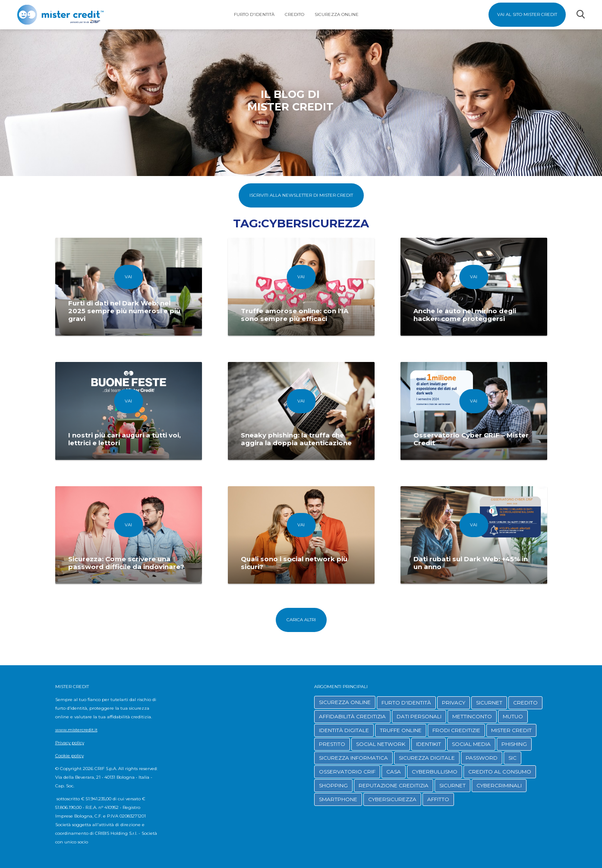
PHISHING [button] (514, 744)
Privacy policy (70, 743)
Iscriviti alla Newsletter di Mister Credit (301, 195)
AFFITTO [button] (438, 799)
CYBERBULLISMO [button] (435, 772)
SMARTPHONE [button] (338, 799)
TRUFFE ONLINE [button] (401, 730)
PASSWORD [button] (482, 758)
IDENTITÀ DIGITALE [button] (344, 730)
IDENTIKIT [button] (429, 744)
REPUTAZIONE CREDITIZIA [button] (394, 785)
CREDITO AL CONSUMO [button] (500, 772)
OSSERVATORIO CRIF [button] (347, 772)
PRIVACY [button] (454, 703)
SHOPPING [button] (333, 785)
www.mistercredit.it (76, 730)
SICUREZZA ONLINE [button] (345, 702)
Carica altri (301, 620)
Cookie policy (69, 756)
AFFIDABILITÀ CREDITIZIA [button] (352, 716)
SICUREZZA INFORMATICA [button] (353, 758)
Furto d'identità (254, 14)
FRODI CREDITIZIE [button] (456, 730)
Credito (295, 14)
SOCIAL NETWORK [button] (381, 744)
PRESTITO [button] (332, 744)
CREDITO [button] (525, 703)
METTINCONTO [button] (472, 716)
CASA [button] (394, 772)
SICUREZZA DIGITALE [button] (427, 758)
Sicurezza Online (337, 14)
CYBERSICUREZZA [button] (392, 799)
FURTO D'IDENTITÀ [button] (406, 703)
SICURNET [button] (489, 703)
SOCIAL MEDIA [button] (471, 744)
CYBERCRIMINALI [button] (499, 785)
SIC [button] (512, 758)
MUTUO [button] (513, 716)
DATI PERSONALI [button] (419, 716)
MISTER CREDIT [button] (511, 730)
